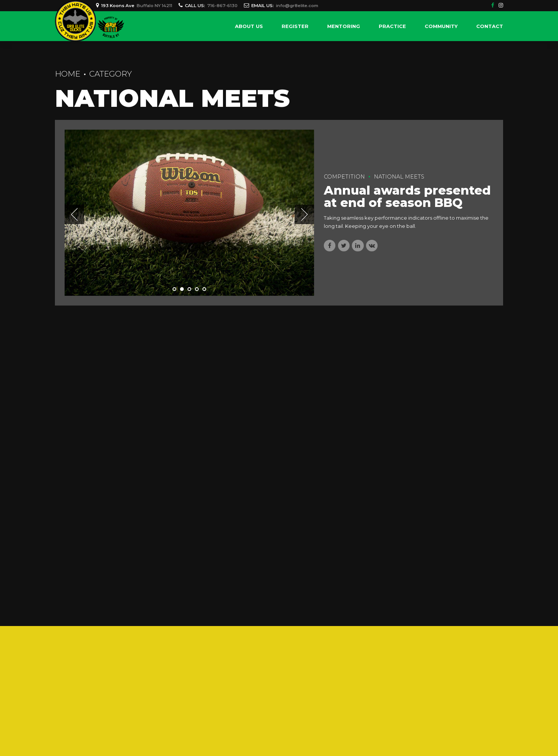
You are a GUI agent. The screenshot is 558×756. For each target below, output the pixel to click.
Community (441, 26)
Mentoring (344, 26)
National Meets (399, 177)
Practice (392, 26)
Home (68, 74)
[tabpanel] (189, 213)
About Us (249, 26)
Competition (344, 177)
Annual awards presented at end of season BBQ (407, 196)
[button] (74, 214)
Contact (490, 26)
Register (295, 26)
